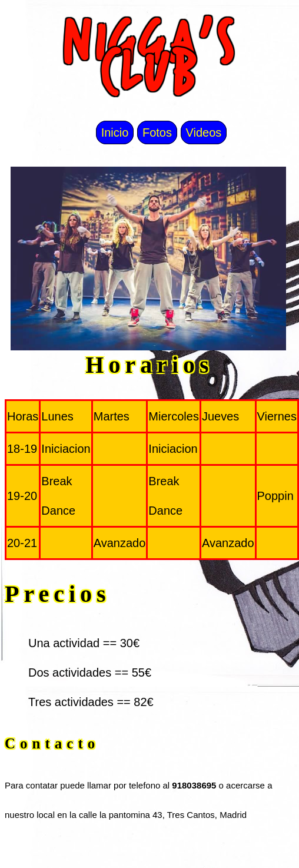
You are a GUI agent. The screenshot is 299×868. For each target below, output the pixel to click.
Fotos (157, 132)
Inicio (115, 132)
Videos (204, 132)
